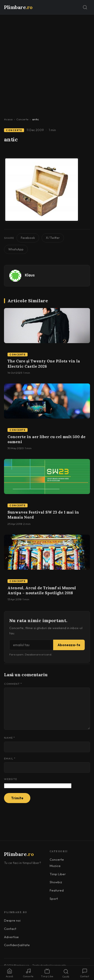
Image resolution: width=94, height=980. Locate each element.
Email (10, 758)
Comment (13, 684)
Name (10, 738)
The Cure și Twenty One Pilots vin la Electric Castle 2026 (44, 364)
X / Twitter (53, 238)
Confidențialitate (17, 945)
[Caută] (85, 7)
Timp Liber (58, 874)
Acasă (10, 973)
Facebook (28, 238)
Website (11, 779)
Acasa (8, 119)
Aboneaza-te (69, 645)
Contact (10, 929)
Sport (54, 899)
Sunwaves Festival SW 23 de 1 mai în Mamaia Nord (43, 515)
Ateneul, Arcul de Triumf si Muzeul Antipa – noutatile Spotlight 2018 (42, 590)
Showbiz (56, 882)
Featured (57, 890)
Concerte (22, 119)
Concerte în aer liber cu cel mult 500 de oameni (46, 439)
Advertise (11, 937)
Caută (66, 973)
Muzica (55, 866)
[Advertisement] (47, 64)
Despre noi (12, 920)
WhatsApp (16, 249)
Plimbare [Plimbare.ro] (18, 7)
